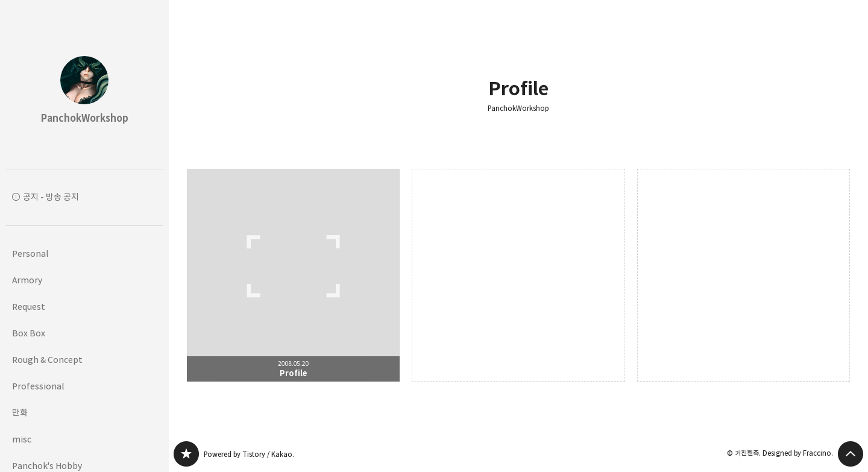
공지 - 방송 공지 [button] (51, 197)
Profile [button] (293, 275)
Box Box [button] (29, 333)
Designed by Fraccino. (798, 453)
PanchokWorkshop (518, 109)
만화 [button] (20, 413)
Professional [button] (38, 386)
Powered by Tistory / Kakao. (249, 454)
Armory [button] (27, 280)
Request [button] (29, 307)
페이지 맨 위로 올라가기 (851, 454)
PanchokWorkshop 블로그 (186, 454)
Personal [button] (30, 253)
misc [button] (22, 439)
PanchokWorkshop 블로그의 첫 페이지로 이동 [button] (84, 84)
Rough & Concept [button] (47, 360)
